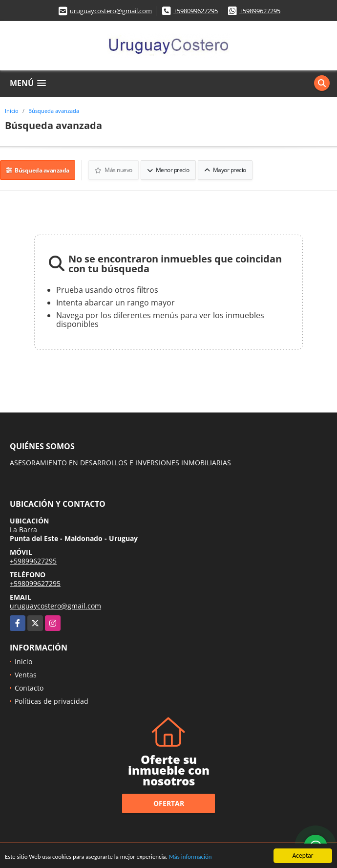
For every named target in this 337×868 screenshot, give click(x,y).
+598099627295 (196, 11)
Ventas (26, 674)
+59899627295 (260, 11)
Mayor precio (226, 169)
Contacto (29, 687)
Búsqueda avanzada (54, 111)
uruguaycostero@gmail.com (111, 11)
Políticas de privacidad (52, 700)
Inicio (12, 111)
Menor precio (169, 169)
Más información (201, 857)
